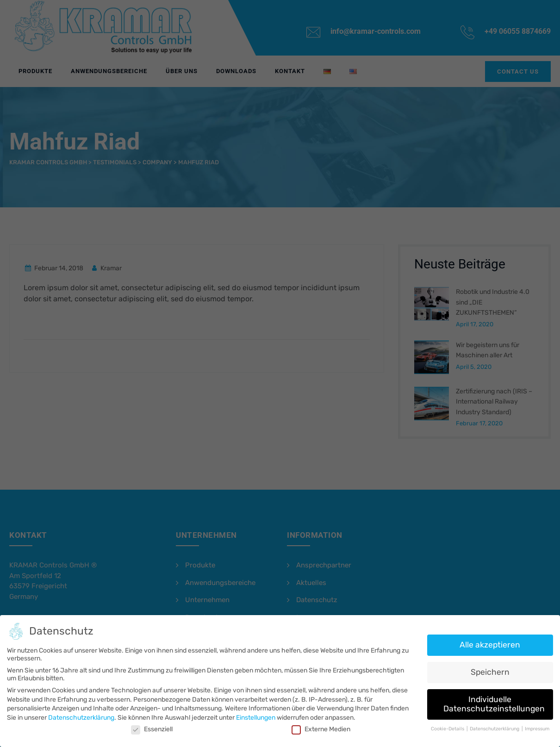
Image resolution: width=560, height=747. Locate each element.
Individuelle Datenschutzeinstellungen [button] (489, 704)
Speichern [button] (485, 672)
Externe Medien (320, 729)
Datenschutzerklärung (85, 717)
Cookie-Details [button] (445, 728)
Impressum (532, 728)
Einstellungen (256, 717)
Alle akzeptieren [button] (485, 646)
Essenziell (155, 729)
